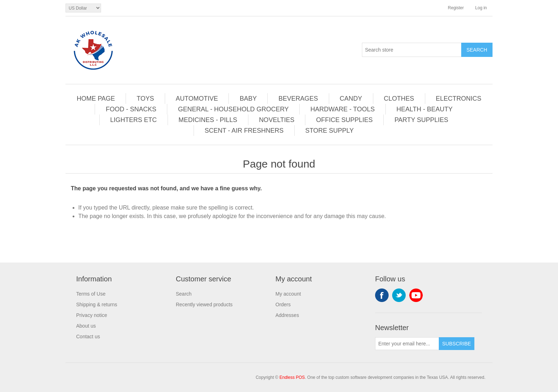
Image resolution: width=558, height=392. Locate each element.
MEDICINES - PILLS (208, 120)
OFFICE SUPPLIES (344, 120)
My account (288, 294)
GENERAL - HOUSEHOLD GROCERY (233, 109)
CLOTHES (399, 99)
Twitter (399, 295)
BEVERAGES (298, 99)
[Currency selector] (83, 8)
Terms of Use (91, 294)
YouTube (416, 295)
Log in (481, 8)
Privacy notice (92, 315)
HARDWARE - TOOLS (343, 109)
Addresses (287, 315)
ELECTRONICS (459, 99)
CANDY (351, 99)
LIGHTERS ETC (134, 120)
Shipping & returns (97, 304)
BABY (248, 99)
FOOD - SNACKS (131, 109)
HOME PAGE (96, 99)
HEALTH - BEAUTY (425, 109)
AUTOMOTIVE (197, 99)
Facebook (382, 295)
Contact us (88, 337)
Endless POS (292, 377)
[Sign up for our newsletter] (407, 344)
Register (456, 8)
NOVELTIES (277, 120)
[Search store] (412, 50)
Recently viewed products (204, 304)
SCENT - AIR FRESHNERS (244, 131)
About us (86, 326)
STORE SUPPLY (330, 131)
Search (184, 294)
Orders (283, 304)
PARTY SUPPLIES (421, 120)
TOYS (145, 99)
